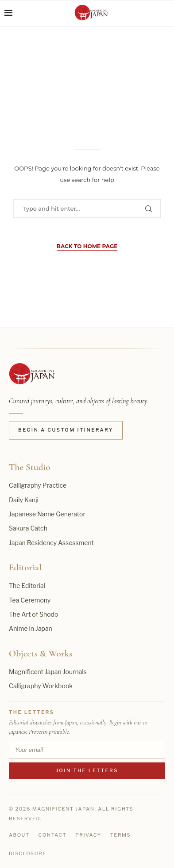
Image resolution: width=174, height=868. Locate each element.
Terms (120, 835)
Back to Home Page (87, 246)
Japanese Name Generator (47, 514)
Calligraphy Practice (38, 485)
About (19, 835)
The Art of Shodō (33, 614)
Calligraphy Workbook (41, 686)
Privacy (88, 835)
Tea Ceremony (30, 600)
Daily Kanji (24, 500)
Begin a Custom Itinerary (66, 430)
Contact (53, 835)
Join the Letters (87, 770)
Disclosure (28, 853)
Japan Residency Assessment (51, 543)
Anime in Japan (31, 628)
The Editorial (27, 586)
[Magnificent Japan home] (32, 375)
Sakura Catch (28, 528)
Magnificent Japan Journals (48, 672)
